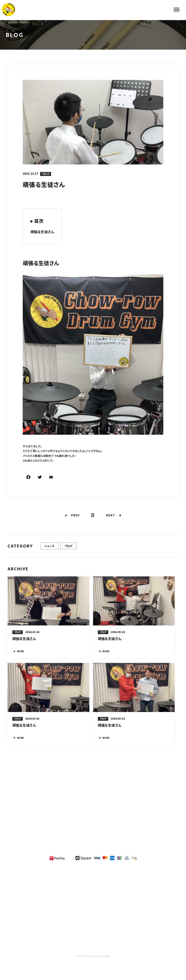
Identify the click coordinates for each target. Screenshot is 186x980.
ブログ (46, 174)
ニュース (50, 546)
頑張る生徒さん (42, 232)
